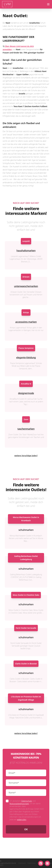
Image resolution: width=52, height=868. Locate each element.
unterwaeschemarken (26, 286)
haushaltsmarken (26, 250)
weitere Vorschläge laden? (26, 456)
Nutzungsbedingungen (19, 804)
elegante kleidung (26, 357)
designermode (26, 393)
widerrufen (22, 820)
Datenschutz (27, 801)
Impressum (22, 863)
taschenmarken (26, 429)
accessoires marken (26, 322)
